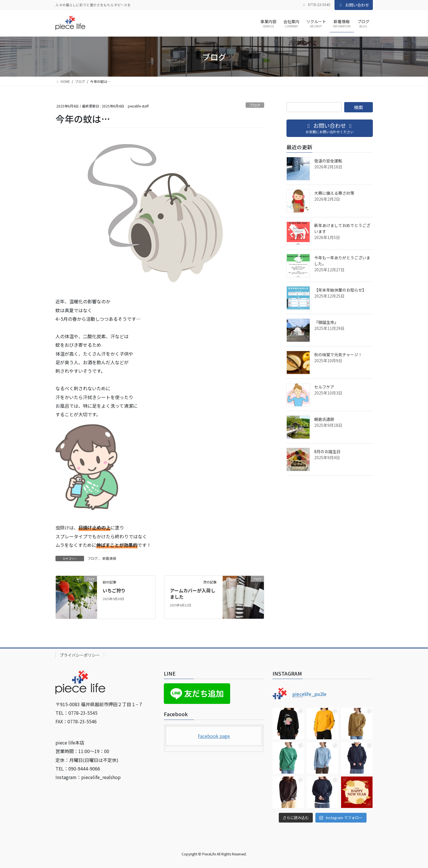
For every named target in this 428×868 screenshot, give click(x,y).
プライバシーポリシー (80, 655)
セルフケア (324, 387)
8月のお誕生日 (327, 451)
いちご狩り (114, 590)
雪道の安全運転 (328, 161)
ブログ (255, 105)
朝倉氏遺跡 (324, 419)
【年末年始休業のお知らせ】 (340, 290)
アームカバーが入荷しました (193, 594)
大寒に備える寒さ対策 (334, 193)
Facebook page (214, 736)
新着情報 (109, 558)
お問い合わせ (354, 5)
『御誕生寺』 (326, 322)
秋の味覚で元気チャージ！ (338, 355)
